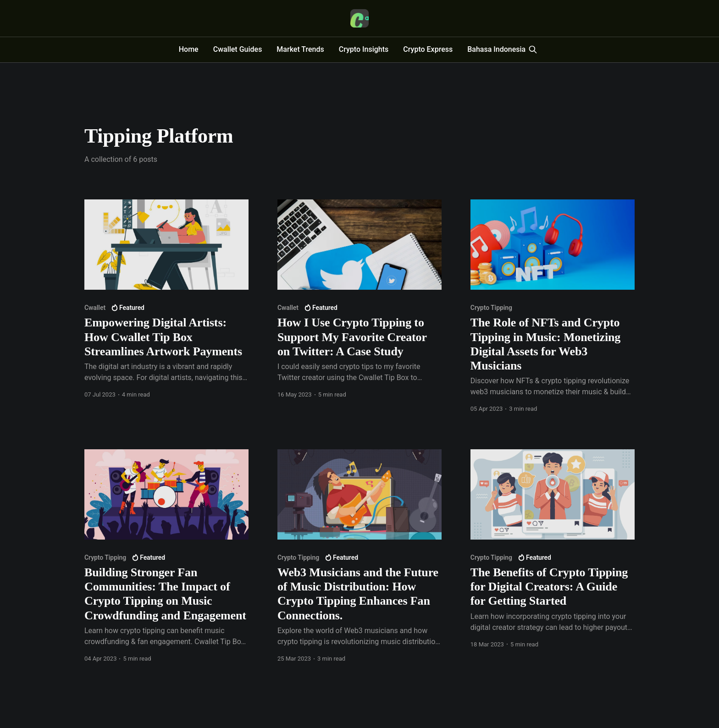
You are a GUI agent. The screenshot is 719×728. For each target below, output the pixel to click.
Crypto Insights (364, 49)
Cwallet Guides (238, 49)
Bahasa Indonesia (496, 49)
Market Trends (300, 49)
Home (189, 49)
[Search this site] (533, 50)
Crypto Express (428, 49)
